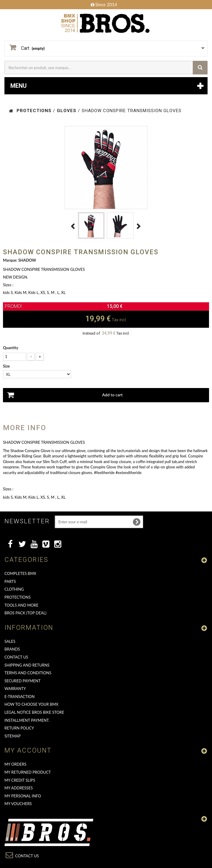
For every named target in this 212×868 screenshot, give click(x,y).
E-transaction (20, 697)
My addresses (19, 788)
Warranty (15, 689)
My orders (15, 764)
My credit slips (20, 780)
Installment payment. (27, 720)
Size (7, 366)
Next (139, 226)
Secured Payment (23, 681)
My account (28, 750)
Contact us (16, 657)
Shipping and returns (27, 665)
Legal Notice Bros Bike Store (34, 712)
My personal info (23, 796)
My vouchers (18, 804)
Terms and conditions (28, 673)
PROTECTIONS (17, 597)
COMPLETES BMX (20, 573)
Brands (12, 649)
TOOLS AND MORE (21, 605)
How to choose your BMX (31, 704)
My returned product (28, 772)
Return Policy (19, 728)
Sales (10, 641)
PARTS (10, 581)
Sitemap (13, 736)
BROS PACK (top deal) (25, 613)
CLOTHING (14, 589)
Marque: (10, 260)
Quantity (11, 348)
